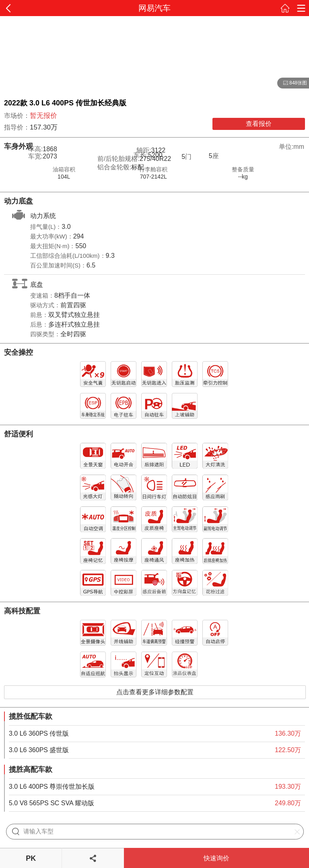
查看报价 (259, 124)
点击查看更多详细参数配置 (155, 692)
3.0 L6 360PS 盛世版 (39, 750)
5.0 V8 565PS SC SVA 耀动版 (51, 803)
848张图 (292, 83)
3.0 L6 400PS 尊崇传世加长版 (52, 787)
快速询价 (216, 858)
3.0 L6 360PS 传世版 (39, 733)
